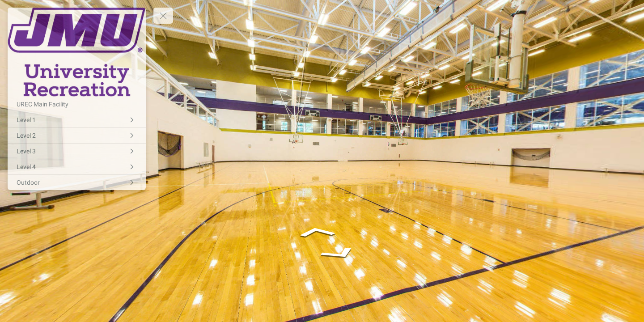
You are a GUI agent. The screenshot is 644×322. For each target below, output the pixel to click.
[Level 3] (77, 151)
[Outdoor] (77, 182)
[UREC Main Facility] (77, 104)
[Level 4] (77, 167)
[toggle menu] (163, 16)
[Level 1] (77, 120)
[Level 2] (77, 136)
